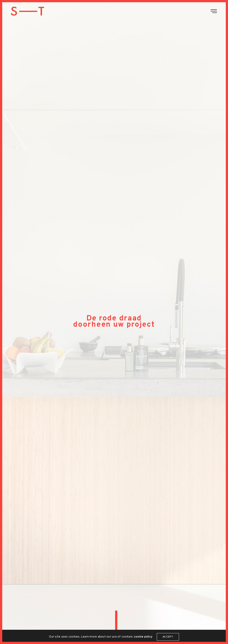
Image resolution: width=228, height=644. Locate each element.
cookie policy (143, 638)
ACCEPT (168, 638)
